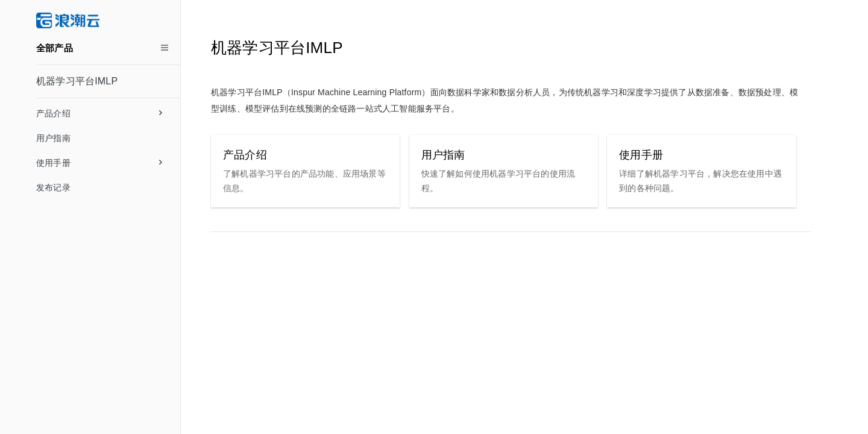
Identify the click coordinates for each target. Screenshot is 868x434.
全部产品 (55, 48)
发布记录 (53, 187)
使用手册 (99, 163)
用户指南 (53, 138)
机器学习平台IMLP (77, 81)
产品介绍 (99, 113)
